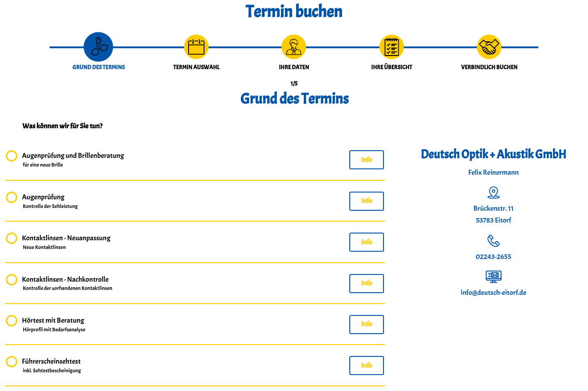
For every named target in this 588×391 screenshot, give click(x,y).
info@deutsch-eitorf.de (494, 293)
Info (367, 160)
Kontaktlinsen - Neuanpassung (66, 243)
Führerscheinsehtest (52, 366)
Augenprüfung (50, 202)
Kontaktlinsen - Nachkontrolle (68, 284)
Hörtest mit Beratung (54, 325)
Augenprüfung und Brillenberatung (73, 160)
